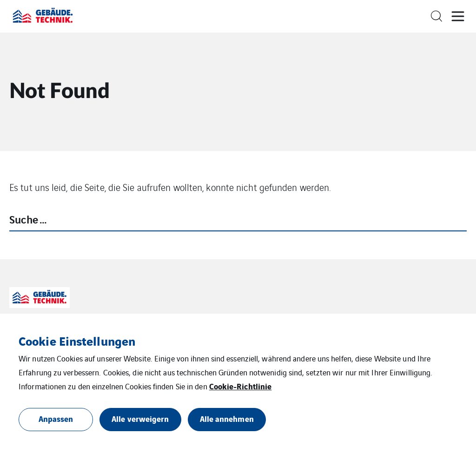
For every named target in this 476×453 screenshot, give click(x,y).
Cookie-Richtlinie (241, 386)
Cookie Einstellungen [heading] (77, 341)
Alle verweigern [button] (140, 418)
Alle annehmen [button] (227, 418)
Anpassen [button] (56, 418)
